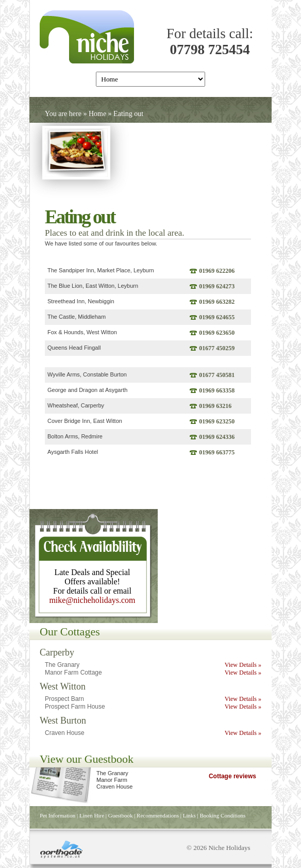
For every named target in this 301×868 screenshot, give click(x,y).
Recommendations (158, 815)
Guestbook (121, 815)
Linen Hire (92, 815)
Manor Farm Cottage (73, 673)
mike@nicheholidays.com (92, 600)
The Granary (62, 665)
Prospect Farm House (75, 707)
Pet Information (57, 815)
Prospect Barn (64, 699)
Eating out (128, 114)
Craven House (65, 733)
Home (97, 114)
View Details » (243, 665)
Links (189, 815)
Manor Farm (112, 780)
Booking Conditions (222, 815)
